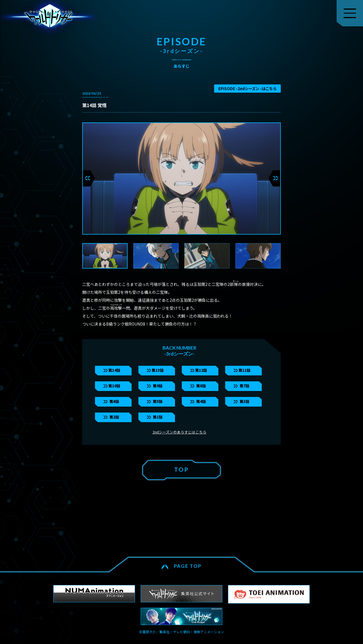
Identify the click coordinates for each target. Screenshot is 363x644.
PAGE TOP (188, 566)
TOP (182, 469)
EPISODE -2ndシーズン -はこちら (247, 89)
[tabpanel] (181, 178)
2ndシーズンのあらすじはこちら (180, 432)
